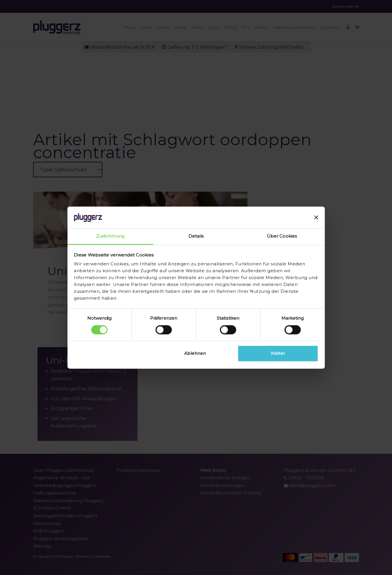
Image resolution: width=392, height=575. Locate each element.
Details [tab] (196, 236)
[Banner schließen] (316, 217)
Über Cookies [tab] (282, 236)
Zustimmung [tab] (110, 236)
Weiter (278, 354)
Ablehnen (195, 354)
